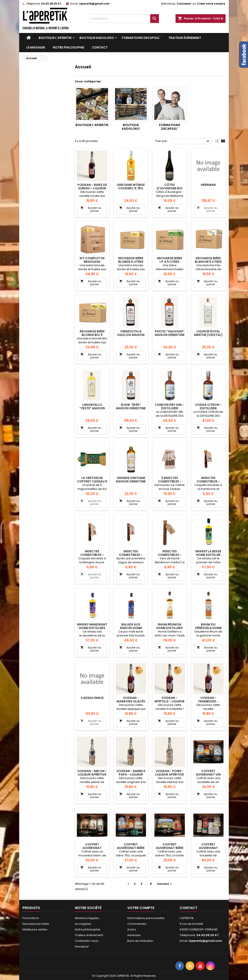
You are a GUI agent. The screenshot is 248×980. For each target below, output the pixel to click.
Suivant (165, 884)
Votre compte (141, 908)
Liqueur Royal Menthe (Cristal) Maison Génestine (208, 335)
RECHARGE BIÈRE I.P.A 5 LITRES (170, 260)
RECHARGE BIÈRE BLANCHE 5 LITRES (208, 260)
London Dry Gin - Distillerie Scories (170, 408)
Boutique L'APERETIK (55, 38)
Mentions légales (87, 918)
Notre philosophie (68, 47)
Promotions (31, 918)
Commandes (137, 924)
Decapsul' (82, 946)
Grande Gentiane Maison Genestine (131, 480)
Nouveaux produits (36, 924)
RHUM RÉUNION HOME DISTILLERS (170, 626)
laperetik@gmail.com (94, 4)
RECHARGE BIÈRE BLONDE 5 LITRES (131, 260)
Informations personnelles (146, 918)
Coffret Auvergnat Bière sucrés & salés (131, 848)
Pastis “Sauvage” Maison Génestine (170, 333)
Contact (100, 47)
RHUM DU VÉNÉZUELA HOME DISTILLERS (208, 628)
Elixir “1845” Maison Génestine (131, 406)
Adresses (134, 935)
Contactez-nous (87, 941)
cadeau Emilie (92, 698)
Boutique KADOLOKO (97, 38)
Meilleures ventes (35, 929)
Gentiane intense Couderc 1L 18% (131, 187)
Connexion (184, 4)
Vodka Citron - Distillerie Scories (208, 408)
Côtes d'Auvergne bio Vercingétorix (170, 188)
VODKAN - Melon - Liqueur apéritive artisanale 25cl (92, 774)
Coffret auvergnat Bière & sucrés (170, 848)
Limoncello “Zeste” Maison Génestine (92, 408)
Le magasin (36, 47)
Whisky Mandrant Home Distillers (92, 626)
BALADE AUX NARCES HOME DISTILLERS (131, 628)
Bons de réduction (140, 941)
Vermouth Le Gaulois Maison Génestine (131, 335)
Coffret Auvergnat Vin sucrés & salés (208, 774)
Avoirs (132, 929)
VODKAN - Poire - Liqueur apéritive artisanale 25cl (170, 774)
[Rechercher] (124, 19)
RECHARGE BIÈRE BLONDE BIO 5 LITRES (92, 335)
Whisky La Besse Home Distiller (208, 553)
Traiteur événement (185, 38)
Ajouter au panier (91, 209)
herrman (208, 185)
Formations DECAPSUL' (141, 38)
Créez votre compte (211, 4)
